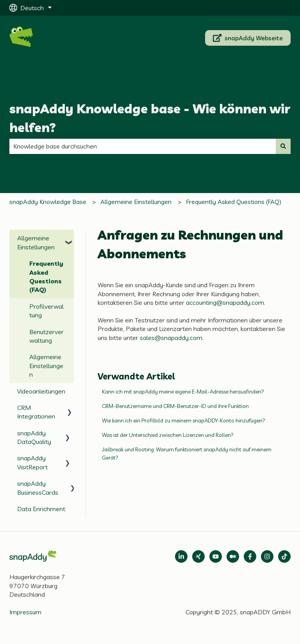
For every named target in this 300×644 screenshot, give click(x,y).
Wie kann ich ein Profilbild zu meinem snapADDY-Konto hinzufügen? (184, 420)
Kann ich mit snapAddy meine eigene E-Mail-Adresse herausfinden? (183, 392)
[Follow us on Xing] (198, 556)
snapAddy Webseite (248, 38)
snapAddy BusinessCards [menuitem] (38, 488)
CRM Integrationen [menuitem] (36, 412)
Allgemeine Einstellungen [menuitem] (36, 242)
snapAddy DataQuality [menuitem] (34, 437)
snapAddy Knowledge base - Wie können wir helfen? (150, 118)
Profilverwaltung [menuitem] (46, 311)
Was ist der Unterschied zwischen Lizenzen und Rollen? (168, 435)
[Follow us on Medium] (216, 556)
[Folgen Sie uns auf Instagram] (267, 556)
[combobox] (143, 146)
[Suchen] (283, 146)
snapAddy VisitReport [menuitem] (32, 462)
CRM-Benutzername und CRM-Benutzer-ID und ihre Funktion (175, 406)
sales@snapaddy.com (171, 338)
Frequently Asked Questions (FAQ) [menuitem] (46, 276)
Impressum (25, 612)
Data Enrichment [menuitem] (41, 509)
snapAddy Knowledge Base (48, 202)
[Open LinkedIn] (181, 556)
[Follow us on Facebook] (250, 556)
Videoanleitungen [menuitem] (41, 391)
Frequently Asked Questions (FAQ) (234, 202)
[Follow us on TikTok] (284, 556)
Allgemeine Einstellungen (136, 202)
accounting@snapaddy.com (225, 302)
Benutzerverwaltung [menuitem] (46, 336)
